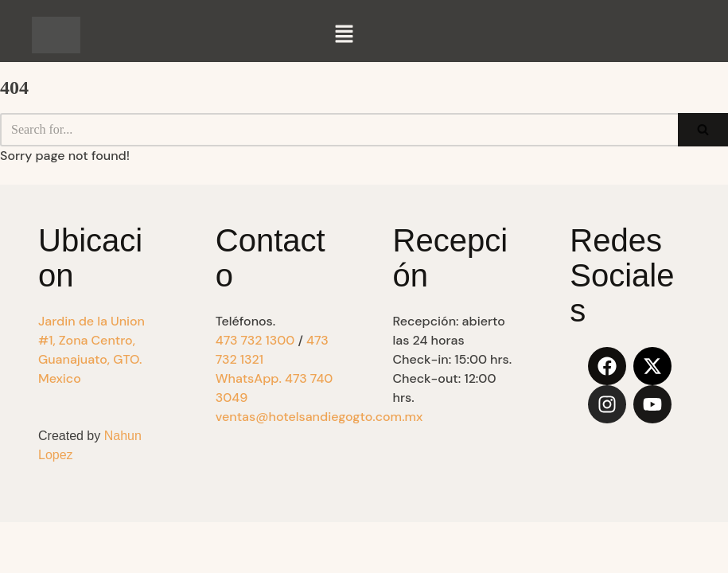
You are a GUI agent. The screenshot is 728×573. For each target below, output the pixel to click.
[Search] (339, 130)
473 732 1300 (255, 340)
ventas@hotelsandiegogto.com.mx (319, 417)
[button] (345, 35)
